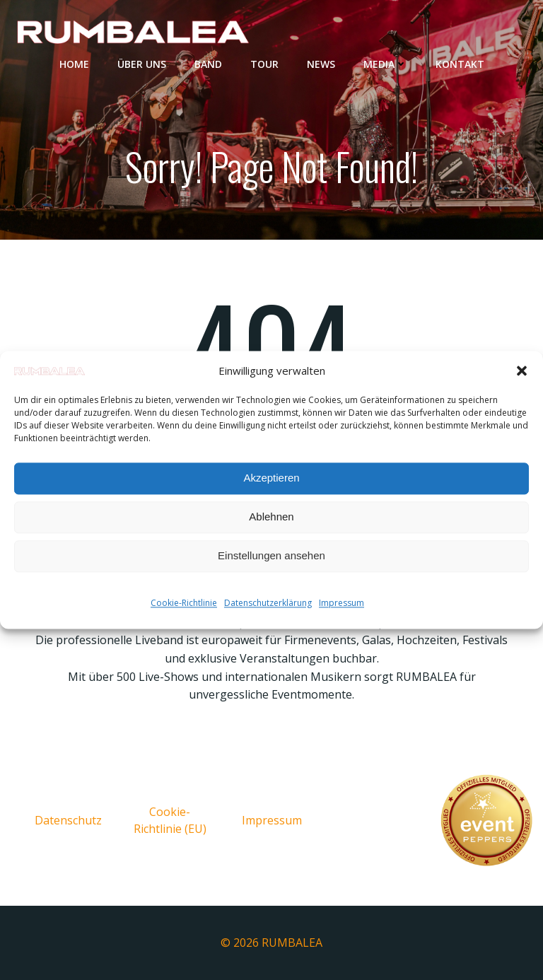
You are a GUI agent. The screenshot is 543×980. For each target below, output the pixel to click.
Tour (264, 64)
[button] (522, 371)
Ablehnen (271, 517)
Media (385, 64)
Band (208, 64)
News (321, 64)
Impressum (341, 603)
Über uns (142, 64)
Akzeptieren (271, 478)
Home (74, 64)
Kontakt (460, 64)
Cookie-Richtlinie (184, 603)
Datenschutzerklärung (268, 603)
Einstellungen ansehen (271, 556)
